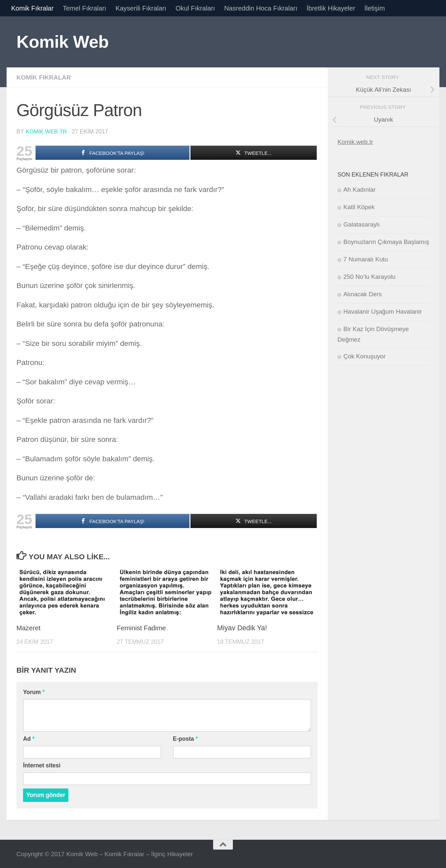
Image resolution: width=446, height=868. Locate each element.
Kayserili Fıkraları (141, 8)
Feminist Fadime (143, 627)
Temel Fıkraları (85, 8)
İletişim (375, 8)
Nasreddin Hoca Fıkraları (261, 8)
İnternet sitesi (42, 765)
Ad (29, 738)
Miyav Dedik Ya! (242, 627)
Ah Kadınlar (359, 190)
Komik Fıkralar (32, 8)
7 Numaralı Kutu (366, 259)
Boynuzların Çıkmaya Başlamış (386, 242)
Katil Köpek (359, 207)
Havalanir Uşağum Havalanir (383, 312)
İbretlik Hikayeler (331, 8)
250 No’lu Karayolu (369, 277)
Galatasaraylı (361, 224)
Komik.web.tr (355, 142)
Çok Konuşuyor (364, 356)
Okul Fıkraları (195, 8)
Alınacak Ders (363, 294)
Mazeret (29, 627)
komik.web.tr (47, 131)
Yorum (34, 691)
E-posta (186, 738)
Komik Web (62, 42)
